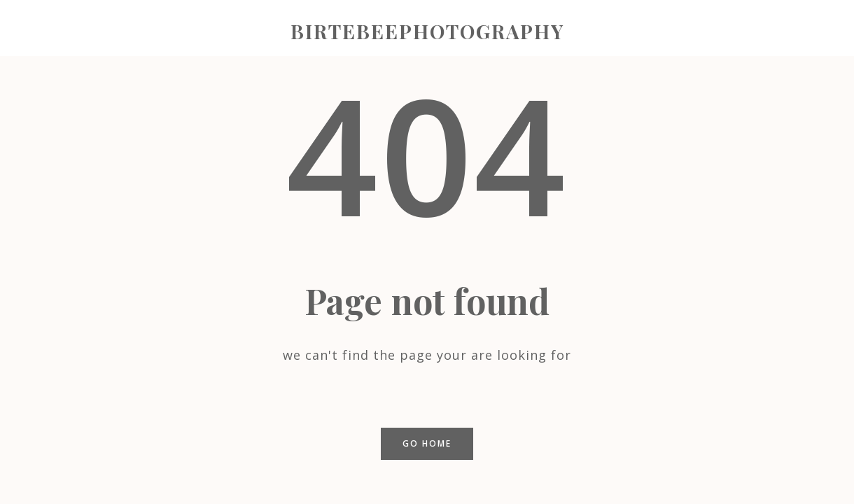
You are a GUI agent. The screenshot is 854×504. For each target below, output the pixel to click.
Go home (427, 443)
